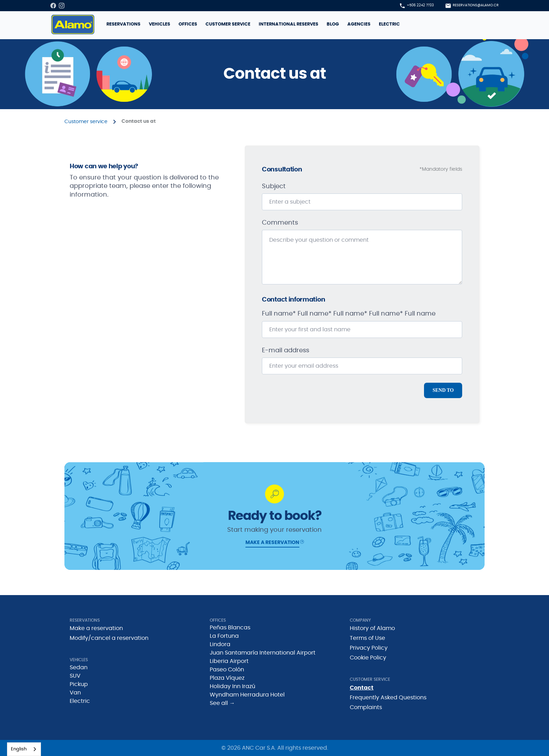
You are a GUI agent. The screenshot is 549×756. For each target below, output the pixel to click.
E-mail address (286, 351)
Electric (389, 24)
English (19, 749)
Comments (280, 223)
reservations (123, 24)
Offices (188, 24)
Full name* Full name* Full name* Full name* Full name (349, 314)
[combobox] (24, 749)
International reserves (289, 24)
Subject (274, 186)
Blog (333, 24)
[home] (73, 24)
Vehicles (159, 24)
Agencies (359, 24)
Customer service (228, 24)
